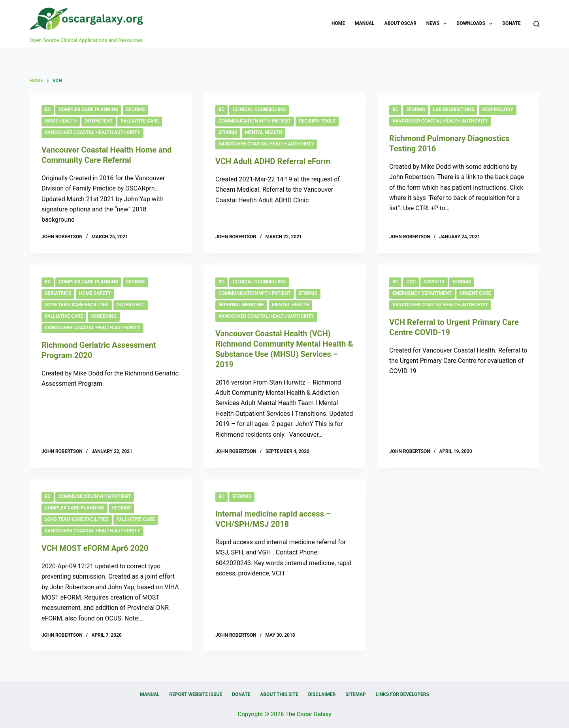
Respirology (498, 109)
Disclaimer (322, 694)
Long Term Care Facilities (77, 305)
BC (48, 109)
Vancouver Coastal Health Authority (92, 132)
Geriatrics (58, 293)
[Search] (536, 24)
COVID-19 (434, 282)
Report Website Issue (196, 694)
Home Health (61, 121)
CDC (411, 282)
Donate (511, 23)
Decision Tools (317, 121)
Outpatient (99, 121)
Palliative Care (140, 121)
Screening (104, 316)
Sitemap (355, 694)
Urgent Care (475, 293)
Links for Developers (402, 694)
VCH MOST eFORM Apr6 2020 (95, 548)
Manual (365, 23)
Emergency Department (422, 293)
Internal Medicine (241, 305)
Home (338, 23)
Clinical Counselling (259, 109)
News (438, 24)
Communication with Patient (255, 121)
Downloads (476, 24)
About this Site (279, 694)
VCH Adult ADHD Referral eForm (273, 161)
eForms (135, 109)
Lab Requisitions (454, 109)
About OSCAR (400, 23)
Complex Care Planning (88, 109)
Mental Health (264, 132)
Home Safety (95, 293)
